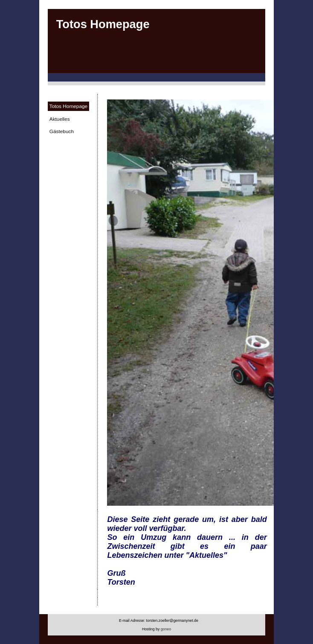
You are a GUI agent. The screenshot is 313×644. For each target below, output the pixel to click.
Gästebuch (62, 131)
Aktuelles (60, 119)
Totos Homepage (68, 106)
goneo (166, 629)
